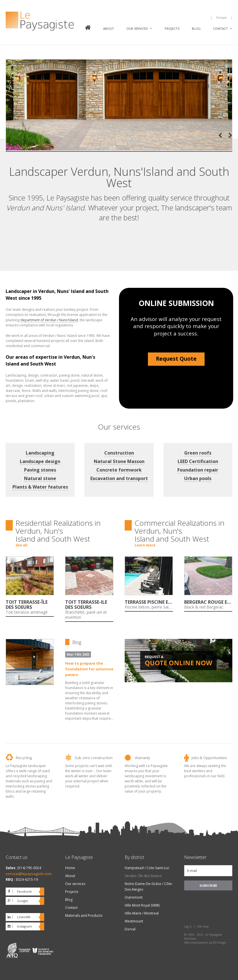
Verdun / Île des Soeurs (143, 876)
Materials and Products (84, 915)
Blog (196, 28)
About (109, 28)
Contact (220, 28)
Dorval (130, 929)
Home (88, 28)
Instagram (25, 926)
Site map (203, 926)
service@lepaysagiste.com (29, 874)
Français (221, 18)
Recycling (24, 758)
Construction (119, 453)
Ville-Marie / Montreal (142, 913)
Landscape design (40, 461)
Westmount (134, 921)
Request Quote (176, 359)
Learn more (145, 545)
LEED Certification (198, 461)
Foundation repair (198, 470)
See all (22, 545)
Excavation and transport (119, 478)
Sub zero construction (93, 758)
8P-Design (220, 943)
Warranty (143, 758)
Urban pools (198, 478)
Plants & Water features (40, 487)
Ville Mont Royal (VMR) (142, 905)
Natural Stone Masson (119, 461)
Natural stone (40, 478)
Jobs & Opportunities (209, 758)
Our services (137, 28)
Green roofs (198, 453)
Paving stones (40, 470)
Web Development (196, 943)
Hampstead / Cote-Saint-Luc (147, 868)
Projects (172, 28)
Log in (188, 926)
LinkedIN (24, 917)
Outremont (134, 897)
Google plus (17, 902)
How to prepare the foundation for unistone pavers (89, 669)
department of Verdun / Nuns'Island (49, 320)
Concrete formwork (119, 470)
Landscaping (40, 453)
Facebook (24, 891)
